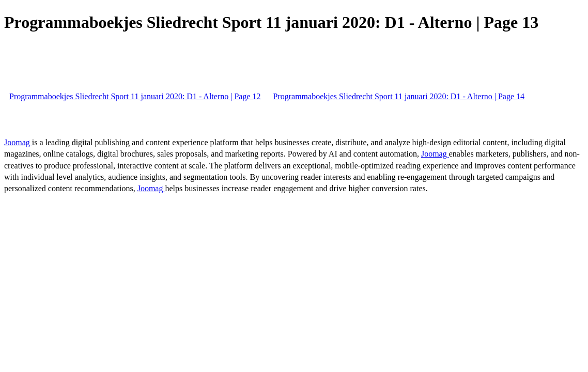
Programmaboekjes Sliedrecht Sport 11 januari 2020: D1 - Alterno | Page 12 (135, 96)
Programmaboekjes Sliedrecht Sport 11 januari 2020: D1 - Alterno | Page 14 (399, 96)
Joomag (18, 142)
